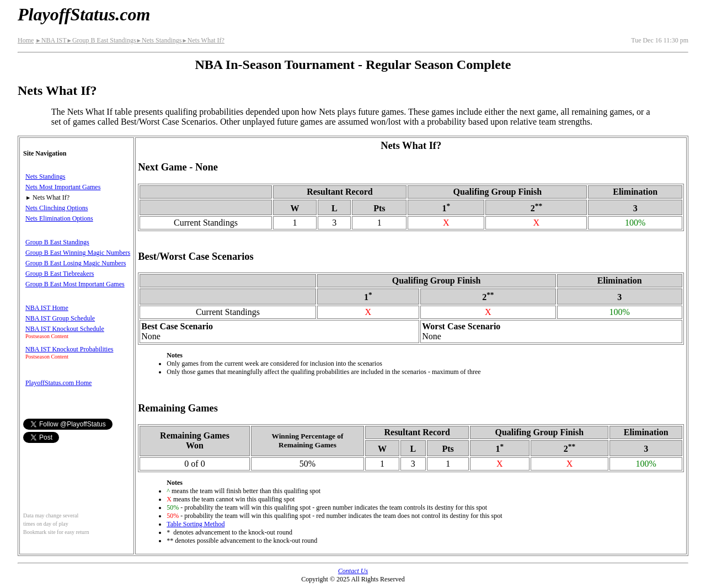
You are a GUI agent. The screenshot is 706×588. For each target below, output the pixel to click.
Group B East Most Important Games (75, 284)
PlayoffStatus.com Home (58, 383)
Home (26, 40)
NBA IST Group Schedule (60, 318)
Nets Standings (159, 40)
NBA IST (51, 40)
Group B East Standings (101, 40)
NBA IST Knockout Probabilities (69, 349)
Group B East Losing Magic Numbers (76, 263)
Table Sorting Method (196, 524)
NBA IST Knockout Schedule (65, 329)
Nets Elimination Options (59, 218)
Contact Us (353, 571)
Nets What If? (203, 40)
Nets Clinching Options (57, 208)
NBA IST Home (47, 308)
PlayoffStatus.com (84, 14)
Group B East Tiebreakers (60, 274)
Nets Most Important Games (63, 187)
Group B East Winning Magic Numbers (78, 253)
